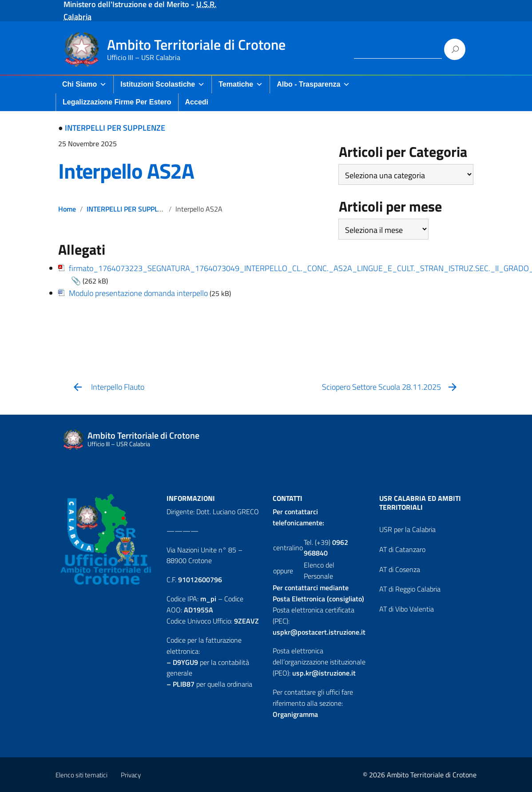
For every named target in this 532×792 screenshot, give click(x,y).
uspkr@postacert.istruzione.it (319, 632)
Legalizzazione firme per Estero (117, 102)
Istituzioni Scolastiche (163, 84)
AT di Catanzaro (402, 549)
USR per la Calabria (407, 529)
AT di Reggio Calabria (410, 589)
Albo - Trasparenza (313, 84)
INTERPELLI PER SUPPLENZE (115, 128)
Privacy (131, 775)
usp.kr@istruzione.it (324, 673)
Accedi (197, 102)
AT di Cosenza (400, 569)
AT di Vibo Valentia (407, 609)
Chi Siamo (84, 84)
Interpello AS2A (126, 171)
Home (67, 209)
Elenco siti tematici (81, 775)
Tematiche (241, 84)
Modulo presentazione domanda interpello (138, 293)
